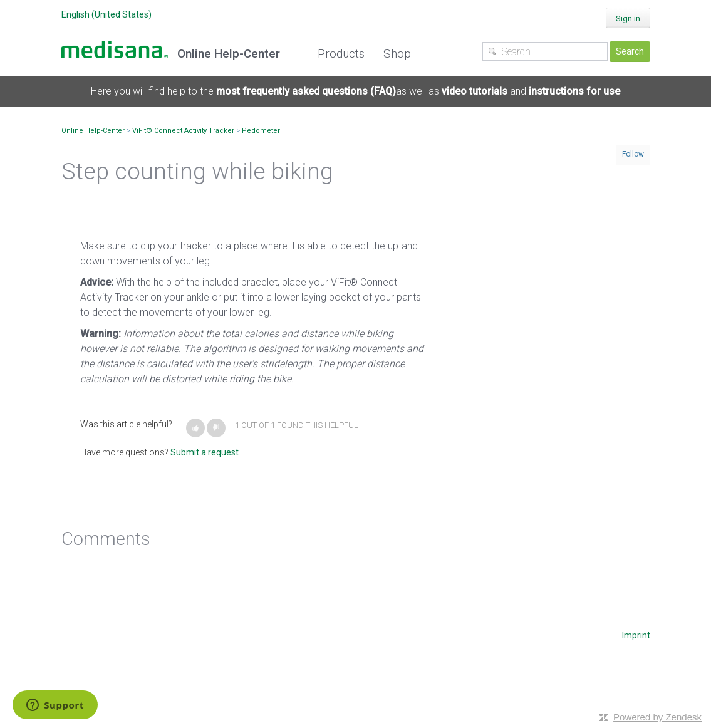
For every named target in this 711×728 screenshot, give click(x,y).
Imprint (636, 635)
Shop (397, 54)
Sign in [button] (628, 18)
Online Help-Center (93, 131)
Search (630, 51)
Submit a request (205, 452)
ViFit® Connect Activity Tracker (183, 131)
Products (341, 54)
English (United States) (106, 14)
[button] (195, 428)
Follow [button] (633, 154)
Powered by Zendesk (657, 717)
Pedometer (261, 131)
